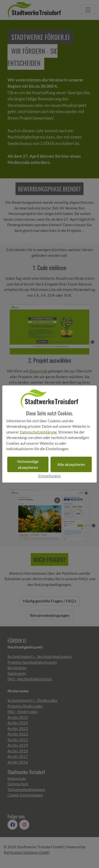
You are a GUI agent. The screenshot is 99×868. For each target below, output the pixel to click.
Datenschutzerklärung (38, 432)
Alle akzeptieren (71, 464)
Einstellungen (49, 476)
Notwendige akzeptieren (28, 464)
